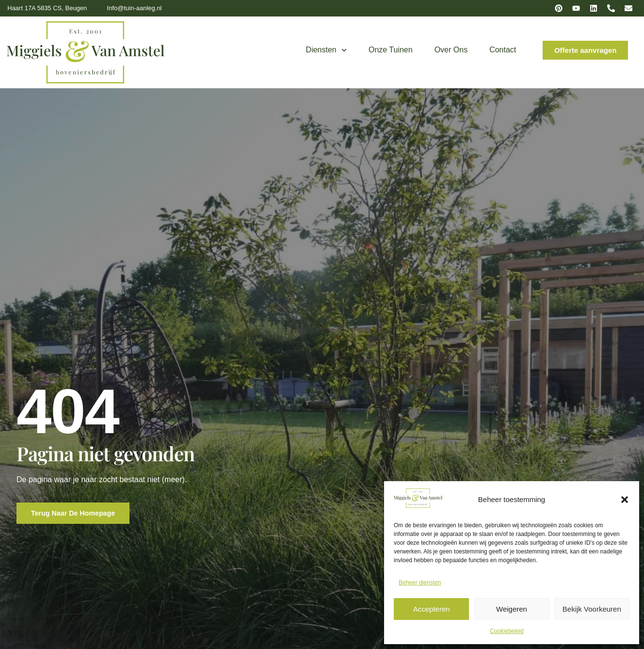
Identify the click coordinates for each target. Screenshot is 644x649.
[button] (625, 500)
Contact (503, 50)
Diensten (326, 50)
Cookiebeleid (507, 631)
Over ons (451, 50)
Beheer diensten (420, 583)
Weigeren (512, 609)
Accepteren (432, 609)
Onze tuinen (391, 50)
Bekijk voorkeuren (592, 609)
